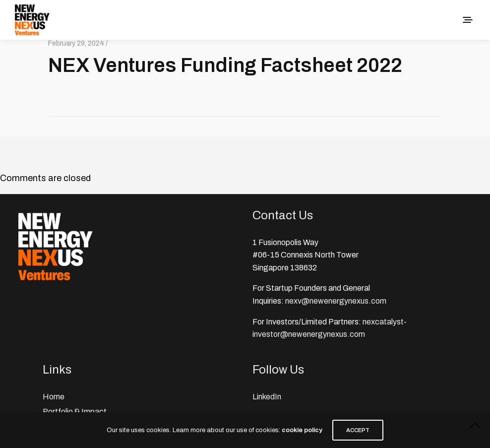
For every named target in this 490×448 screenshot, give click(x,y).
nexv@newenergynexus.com (336, 301)
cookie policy (302, 430)
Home (54, 397)
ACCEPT (358, 430)
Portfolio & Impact (75, 412)
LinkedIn (267, 397)
